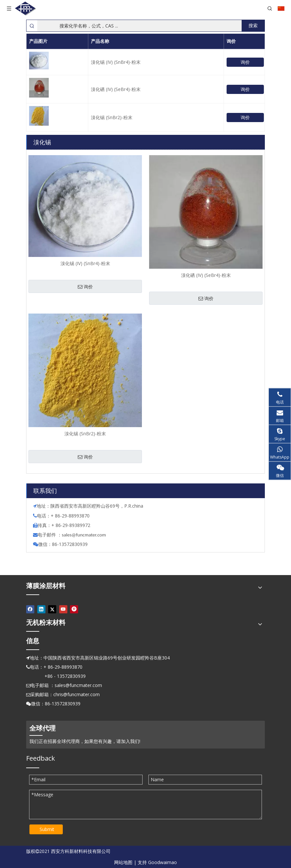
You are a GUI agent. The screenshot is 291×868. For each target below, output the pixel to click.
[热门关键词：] (253, 26)
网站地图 (123, 862)
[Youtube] (63, 609)
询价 (245, 62)
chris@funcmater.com (77, 694)
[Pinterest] (74, 609)
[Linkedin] (41, 609)
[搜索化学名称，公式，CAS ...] (139, 26)
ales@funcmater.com (85, 535)
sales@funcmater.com (78, 685)
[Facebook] (30, 609)
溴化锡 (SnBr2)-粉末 (112, 117)
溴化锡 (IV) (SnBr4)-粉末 (116, 62)
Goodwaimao (163, 862)
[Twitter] (52, 609)
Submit (47, 829)
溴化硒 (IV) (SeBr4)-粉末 (116, 89)
